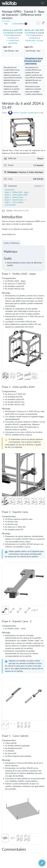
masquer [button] (38, 186)
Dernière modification (29, 113)
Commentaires (18, 24)
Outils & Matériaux (11, 243)
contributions (12, 38)
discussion (16, 35)
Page (6, 24)
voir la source (16, 33)
